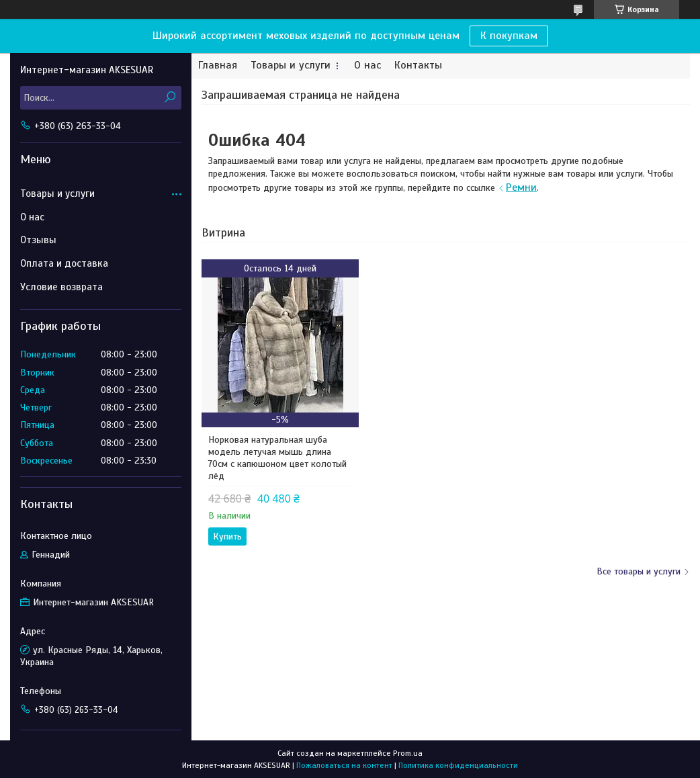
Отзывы (38, 240)
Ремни (521, 187)
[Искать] (170, 98)
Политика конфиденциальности (458, 765)
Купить (227, 536)
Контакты (418, 66)
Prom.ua (408, 753)
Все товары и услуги (639, 571)
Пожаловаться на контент (344, 765)
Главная (218, 66)
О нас (367, 66)
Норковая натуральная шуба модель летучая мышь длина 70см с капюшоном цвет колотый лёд (277, 458)
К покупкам (509, 36)
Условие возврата (61, 287)
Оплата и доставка (64, 263)
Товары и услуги (291, 66)
